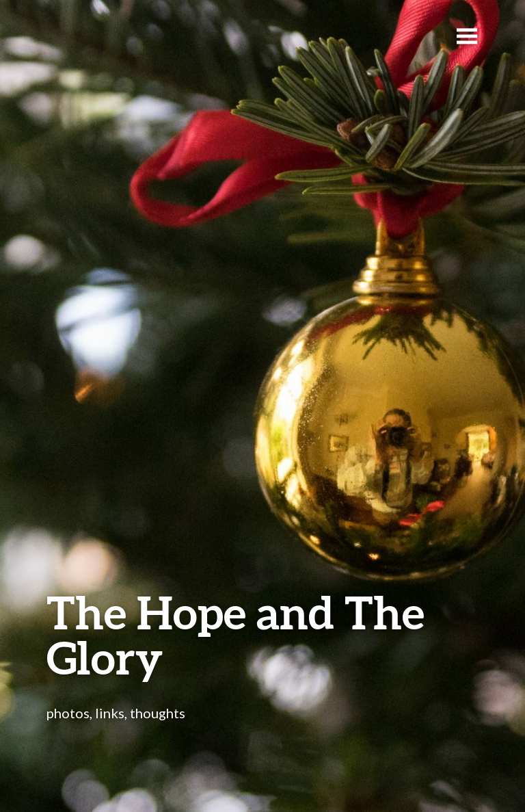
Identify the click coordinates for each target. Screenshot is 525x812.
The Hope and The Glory (235, 634)
